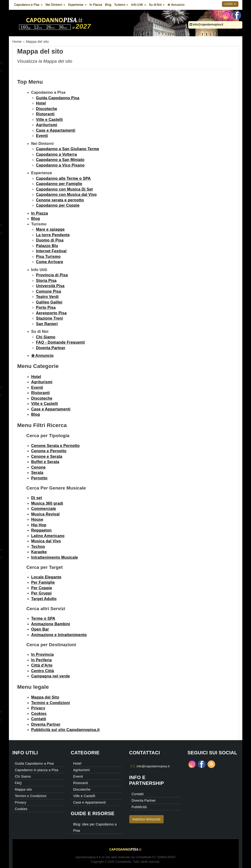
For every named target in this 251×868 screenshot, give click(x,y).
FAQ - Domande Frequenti (61, 342)
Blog (108, 5)
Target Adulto (44, 599)
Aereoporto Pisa (51, 313)
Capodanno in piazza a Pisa (37, 770)
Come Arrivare (50, 262)
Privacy (38, 708)
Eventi (42, 136)
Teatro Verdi (47, 297)
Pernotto (39, 478)
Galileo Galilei (49, 302)
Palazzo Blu (47, 246)
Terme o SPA (43, 618)
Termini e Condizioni (51, 703)
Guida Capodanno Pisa (58, 98)
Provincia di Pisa (52, 275)
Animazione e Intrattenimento (59, 635)
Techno (38, 547)
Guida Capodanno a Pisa (34, 763)
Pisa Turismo (48, 257)
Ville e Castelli (49, 120)
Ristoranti (45, 114)
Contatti (39, 719)
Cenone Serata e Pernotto (56, 446)
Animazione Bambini (51, 624)
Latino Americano (48, 536)
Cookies (39, 714)
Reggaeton (42, 530)
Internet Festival (51, 251)
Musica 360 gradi (47, 503)
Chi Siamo (46, 337)
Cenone (39, 467)
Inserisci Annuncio (146, 819)
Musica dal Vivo (46, 541)
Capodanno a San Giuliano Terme (68, 149)
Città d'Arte (42, 665)
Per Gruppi (42, 593)
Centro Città (43, 671)
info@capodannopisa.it (206, 25)
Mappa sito (23, 789)
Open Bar (40, 629)
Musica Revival (45, 514)
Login (230, 4)
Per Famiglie (43, 582)
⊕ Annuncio (176, 5)
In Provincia (43, 654)
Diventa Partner (51, 348)
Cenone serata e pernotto (60, 200)
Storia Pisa (46, 281)
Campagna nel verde (51, 676)
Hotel (41, 103)
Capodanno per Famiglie (59, 184)
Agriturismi (47, 125)
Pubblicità (139, 807)
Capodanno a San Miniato (60, 160)
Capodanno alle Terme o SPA (63, 178)
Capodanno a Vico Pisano (60, 165)
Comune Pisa (49, 291)
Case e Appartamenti (56, 130)
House (37, 519)
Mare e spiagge (50, 229)
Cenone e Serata (47, 456)
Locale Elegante (46, 577)
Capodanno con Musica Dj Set (64, 189)
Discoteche (47, 109)
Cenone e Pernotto (49, 451)
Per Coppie (42, 588)
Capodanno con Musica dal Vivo (66, 195)
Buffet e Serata (45, 462)
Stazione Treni (50, 318)
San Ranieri (47, 324)
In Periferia (42, 660)
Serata (37, 473)
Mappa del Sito (45, 697)
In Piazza (96, 5)
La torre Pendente (53, 235)
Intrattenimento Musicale (55, 557)
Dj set (37, 498)
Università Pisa (50, 286)
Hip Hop (39, 525)
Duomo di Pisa (50, 240)
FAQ (18, 783)
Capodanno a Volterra (57, 154)
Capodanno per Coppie (58, 205)
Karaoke (39, 552)
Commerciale (44, 509)
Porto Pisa (46, 307)
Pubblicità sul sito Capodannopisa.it (66, 730)
